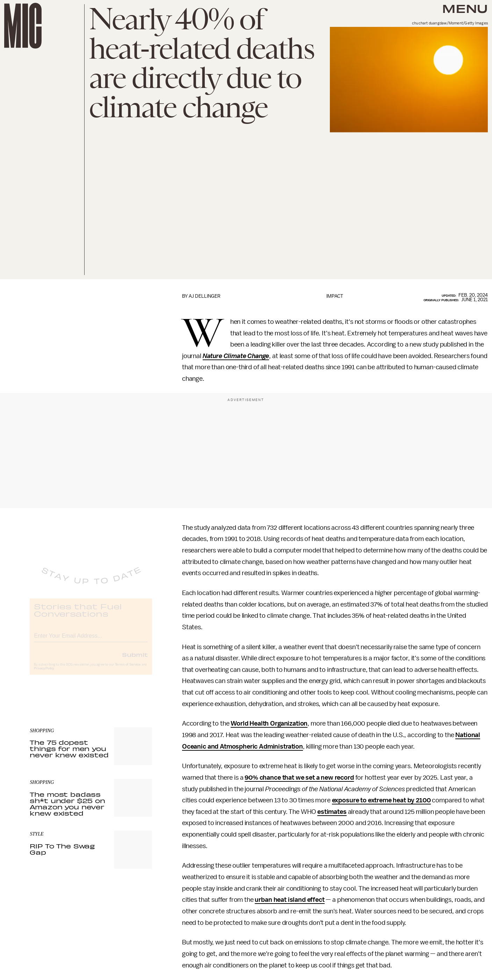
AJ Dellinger (205, 296)
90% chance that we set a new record (299, 778)
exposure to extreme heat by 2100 (381, 800)
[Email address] (91, 641)
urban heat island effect (290, 900)
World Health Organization (269, 723)
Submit (135, 660)
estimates (332, 812)
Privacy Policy (44, 674)
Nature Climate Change (236, 356)
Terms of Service (128, 670)
